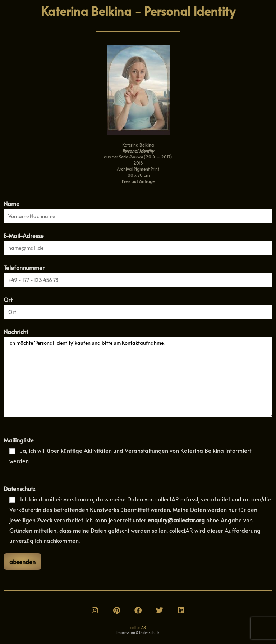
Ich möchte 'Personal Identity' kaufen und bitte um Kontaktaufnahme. (138, 377)
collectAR (138, 627)
